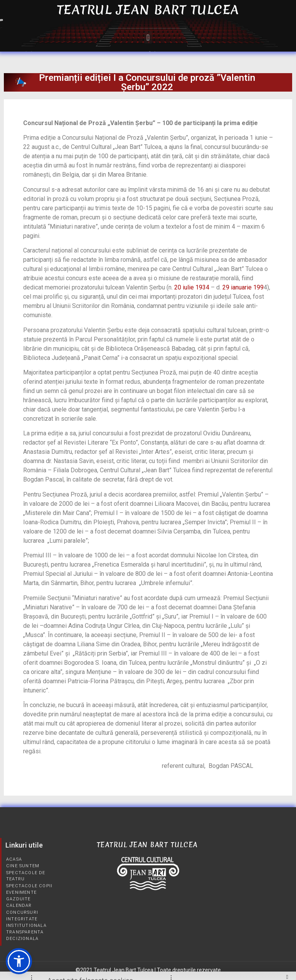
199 (258, 287)
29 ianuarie (237, 287)
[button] (148, 38)
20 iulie (184, 287)
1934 (202, 287)
